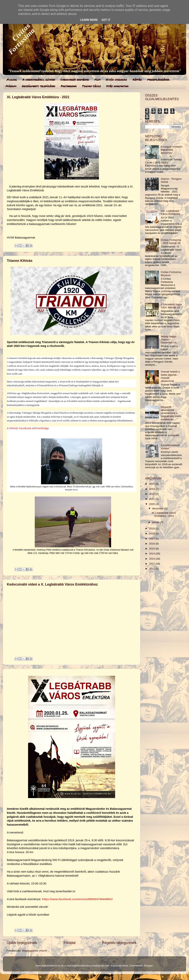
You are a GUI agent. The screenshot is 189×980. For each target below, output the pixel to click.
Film (97, 80)
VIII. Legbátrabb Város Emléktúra (170, 212)
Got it (106, 20)
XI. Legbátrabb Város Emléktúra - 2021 (38, 97)
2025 (152, 484)
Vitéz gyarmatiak (117, 86)
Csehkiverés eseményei (75, 80)
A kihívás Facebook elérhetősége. (28, 428)
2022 (152, 494)
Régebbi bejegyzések (119, 943)
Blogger (148, 966)
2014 (152, 554)
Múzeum (11, 86)
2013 (152, 559)
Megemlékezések (158, 80)
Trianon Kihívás (20, 261)
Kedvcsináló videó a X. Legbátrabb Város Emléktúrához (52, 584)
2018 (152, 533)
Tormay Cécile (91, 86)
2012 (152, 564)
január (156, 522)
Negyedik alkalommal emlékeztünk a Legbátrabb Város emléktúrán (171, 413)
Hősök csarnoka (116, 80)
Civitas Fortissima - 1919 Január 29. (171, 241)
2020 (152, 504)
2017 (152, 539)
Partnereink (69, 86)
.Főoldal (12, 80)
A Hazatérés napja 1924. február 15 (171, 306)
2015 (152, 549)
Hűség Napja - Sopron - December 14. (169, 340)
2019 (152, 529)
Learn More (89, 20)
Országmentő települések (38, 86)
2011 (152, 569)
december (158, 508)
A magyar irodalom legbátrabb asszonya (172, 150)
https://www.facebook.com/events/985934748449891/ (77, 899)
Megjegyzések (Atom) (34, 951)
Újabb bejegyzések (22, 943)
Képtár (137, 80)
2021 (152, 499)
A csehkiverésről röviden (39, 80)
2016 (152, 544)
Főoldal (70, 943)
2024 (152, 489)
